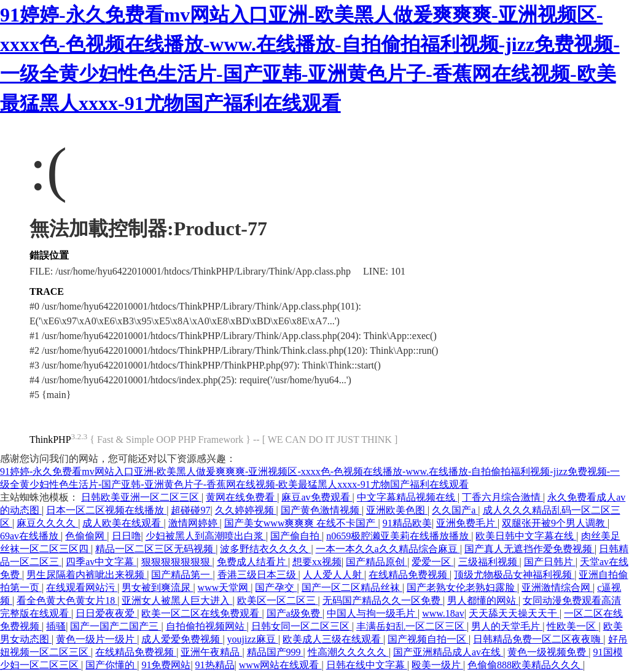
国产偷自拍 (296, 536)
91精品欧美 (407, 523)
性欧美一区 (572, 626)
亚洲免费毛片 (467, 523)
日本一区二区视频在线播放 (106, 510)
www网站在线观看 (280, 665)
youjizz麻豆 (253, 639)
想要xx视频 (317, 562)
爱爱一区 (432, 562)
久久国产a (455, 510)
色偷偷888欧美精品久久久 (525, 665)
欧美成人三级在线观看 (333, 639)
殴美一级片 (437, 665)
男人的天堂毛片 (507, 626)
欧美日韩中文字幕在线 (526, 536)
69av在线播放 (30, 536)
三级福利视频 (489, 562)
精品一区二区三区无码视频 (155, 549)
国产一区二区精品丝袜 (352, 588)
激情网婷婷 (194, 523)
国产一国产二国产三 (115, 626)
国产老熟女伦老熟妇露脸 (462, 588)
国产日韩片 (550, 562)
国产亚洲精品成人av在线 (448, 652)
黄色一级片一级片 (96, 639)
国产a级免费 (295, 613)
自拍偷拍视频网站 (206, 626)
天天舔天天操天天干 (514, 613)
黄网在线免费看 (241, 497)
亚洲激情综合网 (557, 588)
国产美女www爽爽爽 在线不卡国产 (301, 523)
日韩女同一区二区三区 (302, 626)
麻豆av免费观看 (317, 497)
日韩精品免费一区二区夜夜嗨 (538, 639)
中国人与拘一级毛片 (372, 613)
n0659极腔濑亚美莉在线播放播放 (399, 536)
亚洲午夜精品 (211, 652)
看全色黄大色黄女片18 (67, 600)
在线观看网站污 (82, 588)
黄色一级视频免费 (548, 652)
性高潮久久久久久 (348, 652)
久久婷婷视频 (246, 510)
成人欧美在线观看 (123, 523)
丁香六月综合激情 (502, 497)
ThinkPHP (50, 440)
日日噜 (127, 536)
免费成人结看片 (252, 562)
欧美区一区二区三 (278, 600)
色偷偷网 (86, 536)
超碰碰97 (190, 510)
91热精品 (215, 665)
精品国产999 (275, 652)
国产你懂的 (111, 665)
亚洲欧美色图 (397, 510)
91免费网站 (166, 665)
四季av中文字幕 (101, 562)
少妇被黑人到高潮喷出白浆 (206, 536)
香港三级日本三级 (258, 575)
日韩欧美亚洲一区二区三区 (141, 497)
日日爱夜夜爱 (106, 613)
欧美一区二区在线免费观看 (201, 613)
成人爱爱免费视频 (182, 639)
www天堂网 (225, 588)
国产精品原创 (377, 562)
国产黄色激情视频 (321, 510)
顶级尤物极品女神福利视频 (514, 575)
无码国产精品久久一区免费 (383, 600)
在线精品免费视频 (409, 575)
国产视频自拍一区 (428, 639)
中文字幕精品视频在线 (407, 497)
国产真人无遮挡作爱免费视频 (529, 549)
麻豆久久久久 (47, 523)
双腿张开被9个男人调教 (555, 523)
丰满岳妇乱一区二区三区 (412, 626)
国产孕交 (276, 588)
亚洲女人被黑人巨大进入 (177, 600)
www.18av (443, 613)
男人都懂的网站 (483, 600)
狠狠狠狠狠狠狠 (177, 562)
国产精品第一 (182, 575)
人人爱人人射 (334, 575)
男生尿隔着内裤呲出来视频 (87, 575)
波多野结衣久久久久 (265, 549)
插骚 (56, 626)
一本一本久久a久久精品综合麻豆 (388, 549)
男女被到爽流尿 (157, 588)
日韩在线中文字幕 (367, 665)
